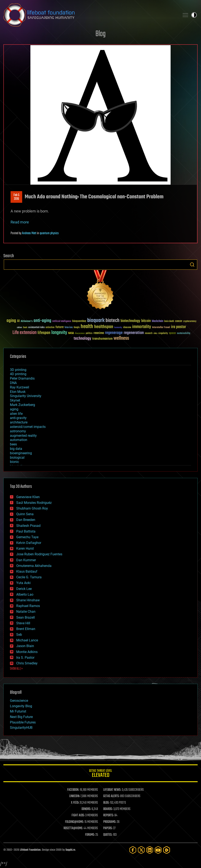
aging (14, 409)
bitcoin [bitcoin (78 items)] (146, 321)
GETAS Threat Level (100, 774)
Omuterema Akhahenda (34, 566)
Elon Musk (18, 392)
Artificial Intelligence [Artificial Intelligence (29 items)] (62, 321)
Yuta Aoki (23, 583)
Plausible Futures (23, 722)
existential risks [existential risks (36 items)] (36, 328)
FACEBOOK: (73, 790)
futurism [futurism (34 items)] (69, 328)
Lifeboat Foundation (30, 850)
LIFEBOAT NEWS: (112, 790)
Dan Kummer (26, 560)
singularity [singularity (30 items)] (163, 333)
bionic (14, 462)
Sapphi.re (70, 850)
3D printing (18, 370)
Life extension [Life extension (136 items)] (24, 333)
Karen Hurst (25, 548)
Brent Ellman (26, 629)
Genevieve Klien (28, 497)
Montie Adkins (27, 652)
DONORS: (86, 809)
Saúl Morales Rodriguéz (34, 503)
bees (13, 444)
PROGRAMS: (110, 822)
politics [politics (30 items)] (89, 333)
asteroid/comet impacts (28, 427)
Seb (19, 635)
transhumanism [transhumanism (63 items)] (102, 339)
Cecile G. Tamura (29, 577)
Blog (100, 34)
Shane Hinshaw (28, 600)
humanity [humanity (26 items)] (118, 328)
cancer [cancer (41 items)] (179, 321)
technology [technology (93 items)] (82, 339)
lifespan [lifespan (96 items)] (44, 333)
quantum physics (49, 233)
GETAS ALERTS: (111, 796)
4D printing (18, 374)
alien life (16, 414)
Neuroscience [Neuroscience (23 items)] (80, 334)
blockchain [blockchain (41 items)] (158, 321)
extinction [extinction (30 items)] (50, 328)
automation (19, 440)
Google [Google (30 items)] (77, 328)
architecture (19, 422)
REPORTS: (109, 815)
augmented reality (23, 436)
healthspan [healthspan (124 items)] (104, 327)
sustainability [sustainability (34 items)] (184, 334)
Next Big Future (21, 717)
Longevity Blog (21, 706)
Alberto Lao (25, 594)
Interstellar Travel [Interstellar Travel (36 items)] (161, 328)
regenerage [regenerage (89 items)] (114, 333)
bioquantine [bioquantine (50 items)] (79, 321)
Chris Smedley (27, 663)
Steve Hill (23, 623)
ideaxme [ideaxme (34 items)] (127, 328)
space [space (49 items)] (172, 333)
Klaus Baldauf (27, 571)
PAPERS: (108, 828)
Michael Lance (27, 640)
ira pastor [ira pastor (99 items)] (179, 327)
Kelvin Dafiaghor (29, 543)
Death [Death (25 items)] (25, 328)
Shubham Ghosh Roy (32, 508)
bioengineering (21, 453)
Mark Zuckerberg (22, 405)
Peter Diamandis (22, 378)
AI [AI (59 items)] (18, 321)
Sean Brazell (26, 617)
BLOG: (106, 803)
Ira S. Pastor (25, 658)
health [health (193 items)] (87, 327)
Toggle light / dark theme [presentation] (194, 15)
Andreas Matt (29, 233)
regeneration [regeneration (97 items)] (134, 333)
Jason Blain (25, 646)
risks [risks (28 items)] (155, 333)
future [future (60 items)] (60, 327)
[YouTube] (158, 850)
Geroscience (19, 701)
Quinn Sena (25, 514)
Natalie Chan (26, 612)
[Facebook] (133, 850)
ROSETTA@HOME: (73, 828)
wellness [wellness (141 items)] (121, 338)
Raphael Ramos (28, 606)
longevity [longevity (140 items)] (59, 333)
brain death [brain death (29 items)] (169, 321)
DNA (13, 383)
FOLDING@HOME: (74, 822)
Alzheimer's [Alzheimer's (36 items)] (27, 321)
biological (17, 458)
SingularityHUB (21, 728)
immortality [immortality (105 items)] (142, 327)
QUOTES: (108, 835)
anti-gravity (18, 418)
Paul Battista (26, 531)
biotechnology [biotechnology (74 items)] (130, 321)
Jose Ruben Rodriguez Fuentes (39, 554)
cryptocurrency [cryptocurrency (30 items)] (190, 321)
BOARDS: (108, 809)
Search (192, 265)
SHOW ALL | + (16, 669)
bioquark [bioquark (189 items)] (96, 321)
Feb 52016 (16, 197)
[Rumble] (167, 850)
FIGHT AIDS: (78, 815)
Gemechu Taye (27, 537)
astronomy (18, 431)
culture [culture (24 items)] (19, 328)
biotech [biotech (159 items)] (113, 321)
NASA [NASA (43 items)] (71, 333)
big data (16, 449)
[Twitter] (141, 850)
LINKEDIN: (75, 796)
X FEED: (75, 803)
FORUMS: (90, 835)
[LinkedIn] (150, 850)
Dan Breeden (26, 520)
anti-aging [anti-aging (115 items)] (42, 321)
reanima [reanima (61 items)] (99, 333)
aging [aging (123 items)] (11, 321)
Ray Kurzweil (20, 387)
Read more (20, 222)
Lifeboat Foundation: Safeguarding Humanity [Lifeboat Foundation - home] (90, 15)
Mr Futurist (18, 711)
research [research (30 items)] (149, 333)
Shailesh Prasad (28, 526)
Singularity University (26, 396)
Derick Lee (24, 589)
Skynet (15, 400)
